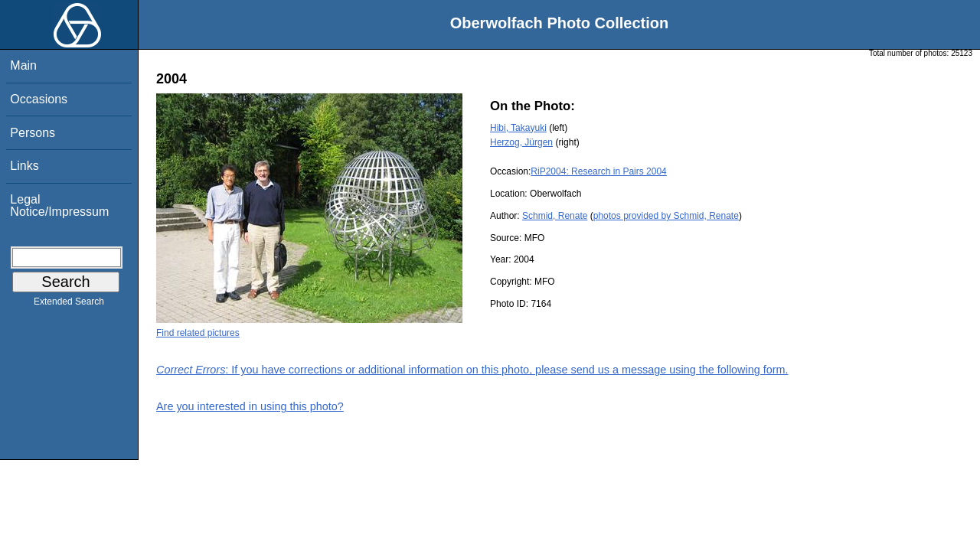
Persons (33, 133)
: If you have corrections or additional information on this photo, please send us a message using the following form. (472, 370)
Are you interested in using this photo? (250, 406)
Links (24, 166)
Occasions (39, 99)
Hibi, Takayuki (518, 128)
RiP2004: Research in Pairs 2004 (598, 171)
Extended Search (69, 305)
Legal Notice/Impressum (59, 205)
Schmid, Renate (555, 216)
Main (23, 65)
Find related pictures (198, 333)
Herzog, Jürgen (521, 142)
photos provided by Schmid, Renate (666, 216)
